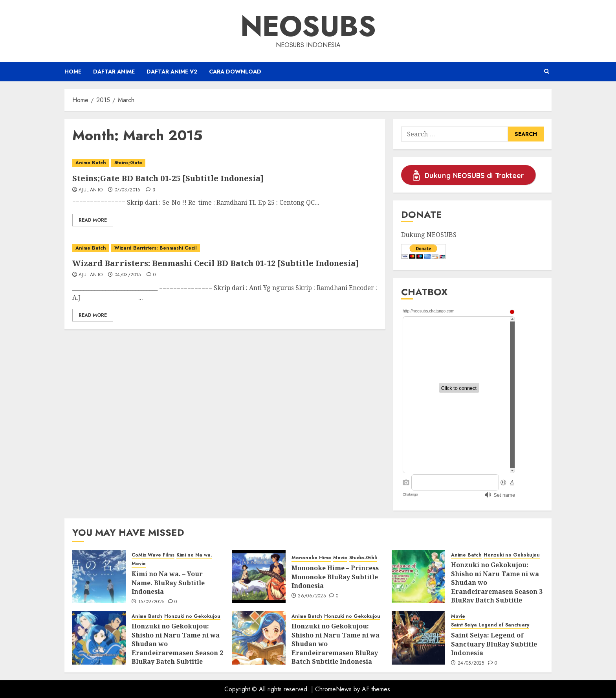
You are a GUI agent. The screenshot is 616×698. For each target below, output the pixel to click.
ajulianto (91, 190)
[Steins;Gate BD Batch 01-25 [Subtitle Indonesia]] (225, 163)
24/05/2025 (471, 663)
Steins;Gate (128, 163)
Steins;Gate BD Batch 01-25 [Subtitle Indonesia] (168, 178)
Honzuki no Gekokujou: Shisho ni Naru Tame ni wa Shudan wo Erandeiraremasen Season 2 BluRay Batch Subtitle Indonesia (177, 648)
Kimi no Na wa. (194, 555)
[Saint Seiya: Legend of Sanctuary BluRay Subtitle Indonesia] (418, 638)
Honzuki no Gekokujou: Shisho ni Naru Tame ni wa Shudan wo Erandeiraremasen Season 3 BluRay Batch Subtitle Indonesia (497, 587)
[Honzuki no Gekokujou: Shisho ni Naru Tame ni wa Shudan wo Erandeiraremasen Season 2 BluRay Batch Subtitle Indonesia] (99, 638)
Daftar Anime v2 (172, 72)
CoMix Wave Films (153, 555)
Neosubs (308, 26)
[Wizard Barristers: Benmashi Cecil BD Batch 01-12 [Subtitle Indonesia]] (225, 248)
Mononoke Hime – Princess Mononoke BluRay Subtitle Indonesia (335, 577)
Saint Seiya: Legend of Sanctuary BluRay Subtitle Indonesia (494, 644)
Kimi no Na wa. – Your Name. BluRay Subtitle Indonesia (168, 583)
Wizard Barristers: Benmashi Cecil (156, 248)
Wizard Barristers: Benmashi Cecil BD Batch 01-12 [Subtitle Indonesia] (215, 263)
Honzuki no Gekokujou (512, 555)
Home (73, 72)
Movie (139, 564)
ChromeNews (333, 689)
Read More (93, 220)
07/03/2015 (127, 190)
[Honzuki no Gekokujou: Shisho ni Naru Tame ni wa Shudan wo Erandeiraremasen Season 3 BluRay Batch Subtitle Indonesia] (418, 577)
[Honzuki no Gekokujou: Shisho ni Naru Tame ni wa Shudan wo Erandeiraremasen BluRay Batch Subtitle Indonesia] (259, 638)
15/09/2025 (151, 602)
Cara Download (235, 72)
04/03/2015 (128, 275)
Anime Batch (91, 163)
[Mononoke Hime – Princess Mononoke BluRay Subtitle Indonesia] (259, 577)
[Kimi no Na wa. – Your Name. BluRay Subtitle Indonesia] (99, 577)
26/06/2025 (312, 596)
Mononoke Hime (311, 558)
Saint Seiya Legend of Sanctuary (490, 625)
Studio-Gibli (363, 558)
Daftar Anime (114, 72)
